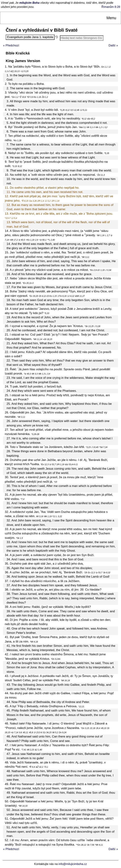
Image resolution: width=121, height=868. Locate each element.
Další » (113, 45)
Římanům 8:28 (111, 7)
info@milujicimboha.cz (73, 864)
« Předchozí (11, 45)
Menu (111, 18)
